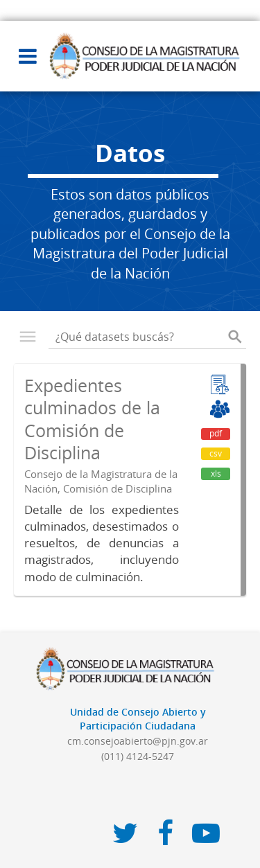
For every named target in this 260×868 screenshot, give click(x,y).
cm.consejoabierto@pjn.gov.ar (138, 741)
